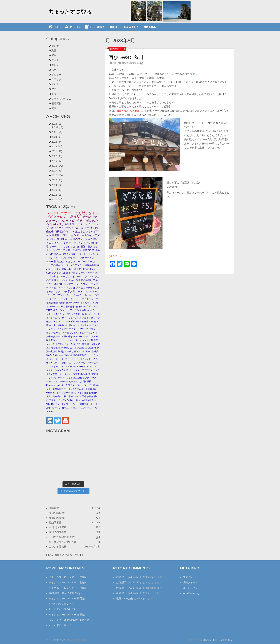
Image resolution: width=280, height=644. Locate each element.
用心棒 (76, 355)
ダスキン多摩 (59, 273)
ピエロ (50, 243)
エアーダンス (75, 310)
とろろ (94, 359)
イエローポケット (66, 276)
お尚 (73, 235)
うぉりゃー (54, 359)
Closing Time (88, 269)
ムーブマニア (88, 333)
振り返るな (84, 213)
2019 (57, 161)
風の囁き (68, 337)
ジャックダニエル (85, 276)
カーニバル (67, 408)
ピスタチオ (78, 220)
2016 (57, 175)
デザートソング (76, 258)
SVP (49, 273)
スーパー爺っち (92, 385)
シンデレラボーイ (61, 213)
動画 (54, 50)
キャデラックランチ (57, 291)
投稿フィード (190, 582)
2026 (57, 124)
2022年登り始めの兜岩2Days (65, 593)
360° (54, 55)
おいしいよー (82, 228)
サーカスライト (54, 363)
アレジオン (72, 288)
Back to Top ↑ (226, 640)
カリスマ (69, 224)
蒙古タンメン (60, 310)
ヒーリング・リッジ (60, 247)
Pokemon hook (53, 385)
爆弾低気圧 (67, 269)
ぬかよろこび (76, 382)
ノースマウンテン (85, 291)
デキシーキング (81, 337)
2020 (57, 156)
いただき (76, 247)
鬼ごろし (80, 232)
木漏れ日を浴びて (55, 396)
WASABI (50, 355)
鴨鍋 (64, 363)
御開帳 (56, 235)
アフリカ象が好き (66, 306)
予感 (84, 396)
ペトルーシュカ (87, 254)
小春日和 (59, 239)
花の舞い (93, 239)
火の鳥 (82, 363)
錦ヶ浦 (77, 352)
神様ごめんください (65, 262)
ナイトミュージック (72, 318)
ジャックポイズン (55, 344)
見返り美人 (87, 247)
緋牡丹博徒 (59, 352)
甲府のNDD (64, 348)
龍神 (56, 333)
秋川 (115, 63)
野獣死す (84, 355)
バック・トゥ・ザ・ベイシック (76, 359)
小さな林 (85, 303)
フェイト (86, 318)
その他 (55, 46)
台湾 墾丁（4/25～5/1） (129, 577)
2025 (57, 132)
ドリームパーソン (73, 344)
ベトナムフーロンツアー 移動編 (67, 615)
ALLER (50, 262)
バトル (58, 393)
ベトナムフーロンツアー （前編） (68, 582)
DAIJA (65, 370)
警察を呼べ (87, 344)
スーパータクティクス (72, 265)
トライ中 (56, 94)
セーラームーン (54, 318)
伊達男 (95, 352)
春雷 (93, 374)
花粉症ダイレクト (64, 232)
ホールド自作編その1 (61, 625)
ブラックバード (87, 273)
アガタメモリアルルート (76, 389)
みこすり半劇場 (57, 325)
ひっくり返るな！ (67, 333)
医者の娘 (68, 355)
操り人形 (66, 385)
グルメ (55, 65)
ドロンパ (65, 235)
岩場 (54, 108)
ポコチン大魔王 (70, 254)
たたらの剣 (63, 329)
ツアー (55, 89)
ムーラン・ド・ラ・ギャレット (66, 322)
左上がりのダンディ (76, 239)
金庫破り (69, 352)
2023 (57, 142)
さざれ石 (73, 280)
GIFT (79, 333)
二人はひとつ (77, 385)
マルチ (55, 84)
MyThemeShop (209, 640)
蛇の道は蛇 (70, 325)
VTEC (49, 310)
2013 (57, 190)
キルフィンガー (63, 243)
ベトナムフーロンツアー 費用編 (67, 598)
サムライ (68, 374)
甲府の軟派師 (92, 265)
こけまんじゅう (84, 325)
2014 (56, 185)
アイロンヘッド (57, 288)
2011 (57, 199)
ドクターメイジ (84, 224)
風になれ (78, 378)
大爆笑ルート (86, 404)
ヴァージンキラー (75, 295)
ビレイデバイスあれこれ (63, 609)
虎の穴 (87, 217)
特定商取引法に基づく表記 (64, 555)
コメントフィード (193, 588)
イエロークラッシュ (89, 288)
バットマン (60, 404)
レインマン (82, 284)
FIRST (91, 250)
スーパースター (84, 262)
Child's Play (57, 224)
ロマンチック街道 (79, 393)
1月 (59, 127)
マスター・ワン (77, 329)
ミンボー (66, 393)
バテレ (50, 269)
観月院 (94, 340)
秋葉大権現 (52, 303)
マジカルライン (85, 235)
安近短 (90, 396)
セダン (57, 269)
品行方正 (76, 217)
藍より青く (72, 273)
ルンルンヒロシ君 (79, 348)
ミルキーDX (55, 367)
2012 (57, 195)
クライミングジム (61, 99)
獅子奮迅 (51, 340)
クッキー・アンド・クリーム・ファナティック (74, 299)
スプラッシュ (90, 306)
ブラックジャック (60, 382)
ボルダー (56, 75)
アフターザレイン (58, 400)
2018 (57, 166)
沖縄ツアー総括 (125, 598)
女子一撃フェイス (55, 337)
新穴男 (71, 291)
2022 (57, 147)
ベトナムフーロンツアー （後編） (68, 588)
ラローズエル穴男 (55, 389)
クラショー (61, 314)
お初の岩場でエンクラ (61, 604)
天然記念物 (91, 400)
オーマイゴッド (65, 378)
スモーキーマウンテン (80, 340)
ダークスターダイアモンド (82, 370)
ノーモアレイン (80, 243)
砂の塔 (57, 254)
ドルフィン (72, 363)
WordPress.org (191, 593)
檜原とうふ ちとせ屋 (128, 111)
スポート (56, 70)
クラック (56, 79)
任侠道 (54, 348)
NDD (76, 408)
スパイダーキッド (70, 367)
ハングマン (90, 329)
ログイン (188, 577)
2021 (57, 151)
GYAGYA (83, 367)
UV (90, 352)
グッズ (55, 60)
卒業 (85, 250)
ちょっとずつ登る (56, 640)
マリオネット (73, 404)
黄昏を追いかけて (82, 374)
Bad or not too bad (76, 400)
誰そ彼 (77, 269)
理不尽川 (59, 284)
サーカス (89, 258)
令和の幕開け (86, 280)
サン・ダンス (61, 280)
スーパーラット (92, 314)
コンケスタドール (76, 314)
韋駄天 (84, 352)
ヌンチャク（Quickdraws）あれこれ (69, 620)
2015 (57, 180)
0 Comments (133, 63)
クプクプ (87, 378)
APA (84, 310)
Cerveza (59, 355)
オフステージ (62, 340)
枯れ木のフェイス (73, 396)
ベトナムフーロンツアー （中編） (68, 577)
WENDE (50, 404)
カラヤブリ (70, 284)
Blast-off (92, 348)
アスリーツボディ (72, 250)
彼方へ (79, 306)
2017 (57, 171)
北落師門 (93, 393)
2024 (57, 137)
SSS (91, 322)
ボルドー (93, 337)
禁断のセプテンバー (69, 303)
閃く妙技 (87, 382)
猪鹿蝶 (85, 322)
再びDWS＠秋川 (126, 57)
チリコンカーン (62, 220)
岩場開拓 (56, 103)
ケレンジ (63, 217)
